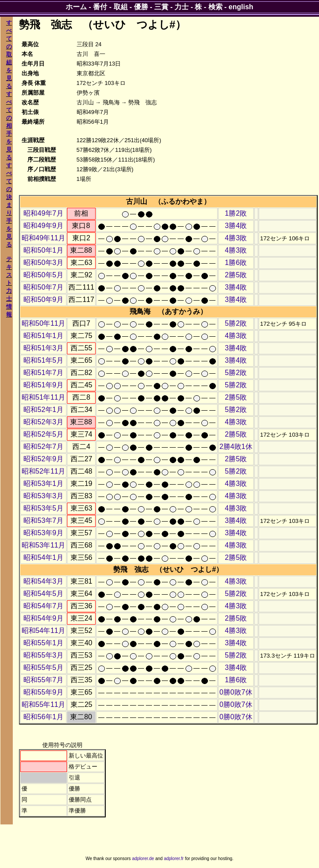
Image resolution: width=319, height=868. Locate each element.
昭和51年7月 (43, 373)
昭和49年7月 (43, 213)
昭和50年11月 (44, 323)
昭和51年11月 (44, 397)
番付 (100, 7)
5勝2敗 (236, 323)
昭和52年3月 (43, 422)
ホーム (76, 7)
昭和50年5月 (43, 275)
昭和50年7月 (43, 287)
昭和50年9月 (43, 300)
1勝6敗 (236, 263)
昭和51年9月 (43, 385)
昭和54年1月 (43, 557)
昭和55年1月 (43, 643)
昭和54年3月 (43, 581)
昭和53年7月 (43, 520)
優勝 (141, 7)
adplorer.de (143, 859)
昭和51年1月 (43, 336)
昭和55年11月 (44, 704)
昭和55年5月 (43, 668)
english (241, 7)
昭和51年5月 (43, 360)
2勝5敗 (236, 275)
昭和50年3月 (43, 263)
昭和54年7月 (43, 606)
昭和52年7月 (43, 447)
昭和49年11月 (44, 238)
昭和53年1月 (43, 484)
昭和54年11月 (44, 631)
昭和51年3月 (43, 348)
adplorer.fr (174, 859)
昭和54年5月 (43, 594)
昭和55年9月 (43, 692)
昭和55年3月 (43, 655)
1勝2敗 (236, 213)
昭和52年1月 (43, 410)
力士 (182, 7)
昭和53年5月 (43, 508)
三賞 (161, 7)
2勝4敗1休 (236, 447)
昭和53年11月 (44, 545)
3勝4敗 (236, 226)
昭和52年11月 (44, 471)
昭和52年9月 (43, 459)
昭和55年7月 (43, 680)
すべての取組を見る (9, 54)
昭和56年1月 (43, 717)
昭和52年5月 (43, 434)
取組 (121, 7)
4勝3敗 (236, 238)
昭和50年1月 (43, 250)
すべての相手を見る (9, 126)
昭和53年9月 (43, 533)
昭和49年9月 (43, 226)
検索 (215, 7)
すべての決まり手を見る (9, 205)
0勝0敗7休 (236, 692)
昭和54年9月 (43, 618)
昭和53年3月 (43, 496)
